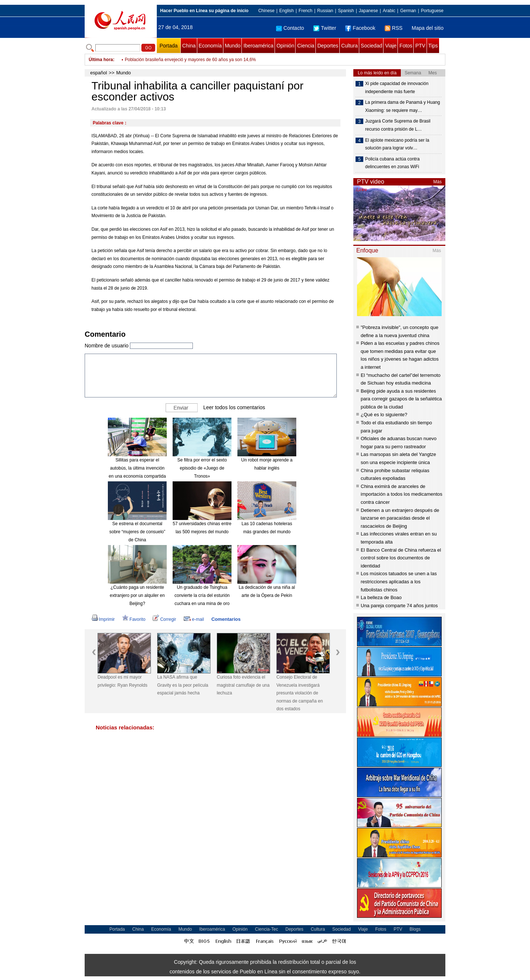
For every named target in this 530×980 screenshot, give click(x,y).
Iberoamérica (258, 46)
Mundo (233, 46)
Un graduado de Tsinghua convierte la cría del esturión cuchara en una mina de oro (202, 595)
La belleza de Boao (381, 597)
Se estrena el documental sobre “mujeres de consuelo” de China (137, 532)
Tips (433, 46)
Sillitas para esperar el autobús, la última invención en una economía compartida (137, 468)
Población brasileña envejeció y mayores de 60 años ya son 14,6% (190, 60)
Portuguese (432, 11)
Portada (168, 46)
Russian (325, 11)
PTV (420, 46)
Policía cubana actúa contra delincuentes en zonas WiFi (392, 163)
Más (437, 182)
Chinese (266, 11)
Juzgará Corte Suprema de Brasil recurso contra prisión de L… (398, 125)
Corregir (164, 619)
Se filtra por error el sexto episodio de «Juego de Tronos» (202, 468)
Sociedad (371, 46)
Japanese (368, 11)
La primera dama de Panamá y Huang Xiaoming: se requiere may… (402, 106)
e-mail (194, 619)
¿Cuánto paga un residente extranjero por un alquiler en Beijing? (137, 595)
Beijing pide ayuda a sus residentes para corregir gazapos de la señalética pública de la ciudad (401, 399)
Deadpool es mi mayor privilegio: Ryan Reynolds (122, 681)
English (287, 11)
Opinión (285, 46)
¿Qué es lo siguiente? (384, 415)
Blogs (415, 929)
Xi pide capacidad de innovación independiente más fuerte (397, 88)
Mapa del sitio (428, 28)
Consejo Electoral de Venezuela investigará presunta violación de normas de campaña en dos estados (300, 693)
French (305, 11)
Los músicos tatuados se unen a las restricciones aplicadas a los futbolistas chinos (399, 581)
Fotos (406, 46)
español (99, 73)
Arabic (389, 11)
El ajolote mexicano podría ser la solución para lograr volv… (397, 144)
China (189, 46)
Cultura (349, 46)
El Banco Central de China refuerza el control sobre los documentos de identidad (401, 558)
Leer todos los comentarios (234, 407)
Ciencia (306, 46)
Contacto (290, 28)
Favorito (134, 619)
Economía (210, 46)
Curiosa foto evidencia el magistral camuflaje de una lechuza (243, 685)
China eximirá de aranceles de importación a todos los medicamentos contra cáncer (402, 494)
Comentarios (226, 619)
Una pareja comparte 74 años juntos (399, 606)
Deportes (328, 46)
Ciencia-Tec (267, 929)
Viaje (391, 46)
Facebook (360, 28)
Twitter (325, 28)
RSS (394, 28)
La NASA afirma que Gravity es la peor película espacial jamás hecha (183, 685)
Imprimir (103, 619)
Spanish (346, 11)
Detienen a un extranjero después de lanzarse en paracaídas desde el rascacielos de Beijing (400, 518)
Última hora (101, 60)
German (408, 11)
